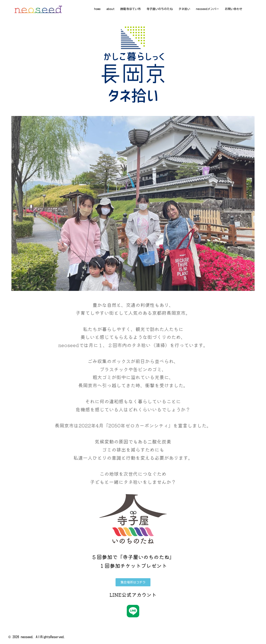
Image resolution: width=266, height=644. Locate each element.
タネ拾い (184, 9)
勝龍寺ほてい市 (131, 9)
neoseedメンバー (208, 9)
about (110, 9)
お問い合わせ (234, 9)
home (97, 9)
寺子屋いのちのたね (160, 9)
